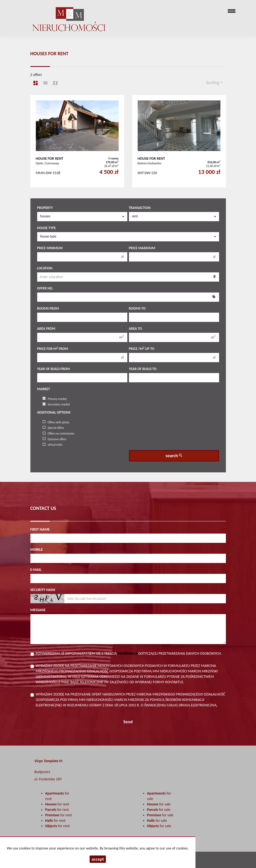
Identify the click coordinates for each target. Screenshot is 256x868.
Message (38, 610)
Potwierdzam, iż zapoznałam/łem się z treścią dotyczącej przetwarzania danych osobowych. (129, 653)
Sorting (214, 83)
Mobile (37, 550)
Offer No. (45, 288)
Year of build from (54, 369)
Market (44, 389)
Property (45, 208)
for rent (57, 804)
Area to (135, 329)
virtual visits (53, 445)
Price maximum (142, 248)
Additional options (54, 412)
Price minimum (50, 248)
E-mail (36, 570)
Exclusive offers (55, 439)
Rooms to (137, 308)
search (174, 456)
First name (40, 529)
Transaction (140, 208)
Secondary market (56, 404)
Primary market (55, 399)
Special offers (53, 428)
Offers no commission (59, 433)
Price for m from (53, 349)
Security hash (43, 590)
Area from (46, 329)
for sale (159, 804)
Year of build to (143, 369)
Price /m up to (142, 349)
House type (47, 228)
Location (45, 268)
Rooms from (48, 308)
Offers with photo (56, 422)
